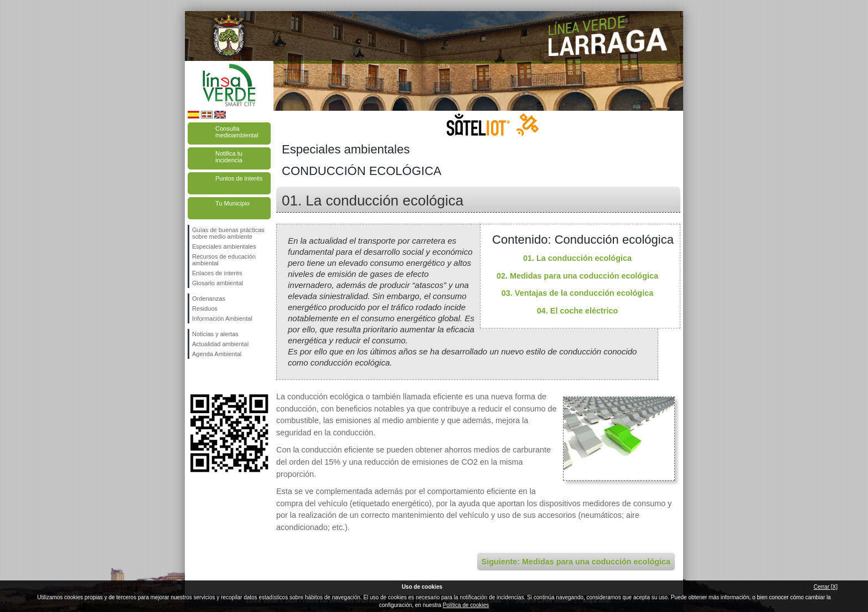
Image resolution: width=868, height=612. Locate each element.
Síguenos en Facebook (194, 377)
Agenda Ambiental (217, 354)
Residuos (205, 308)
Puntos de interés (239, 178)
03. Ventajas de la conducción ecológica (577, 293)
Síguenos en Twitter (213, 377)
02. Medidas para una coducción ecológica (577, 276)
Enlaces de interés (217, 273)
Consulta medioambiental (237, 132)
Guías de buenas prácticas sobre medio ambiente (228, 233)
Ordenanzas (209, 299)
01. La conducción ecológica (577, 258)
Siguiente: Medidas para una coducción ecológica (576, 562)
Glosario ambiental (218, 283)
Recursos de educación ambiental (224, 260)
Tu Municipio (232, 203)
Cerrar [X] (826, 587)
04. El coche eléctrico (577, 311)
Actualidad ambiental (220, 344)
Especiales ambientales (224, 246)
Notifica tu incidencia (229, 157)
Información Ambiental (222, 318)
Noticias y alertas (215, 334)
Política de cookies (466, 605)
